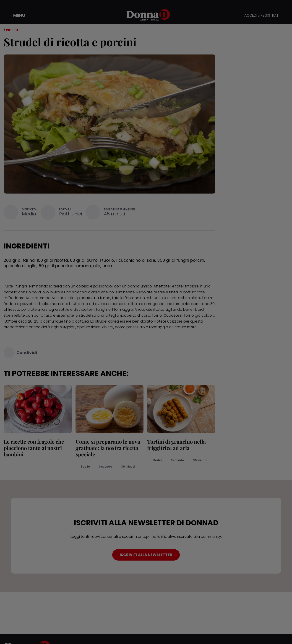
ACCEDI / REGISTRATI (262, 16)
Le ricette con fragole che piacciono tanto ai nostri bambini (34, 448)
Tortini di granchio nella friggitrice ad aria (176, 445)
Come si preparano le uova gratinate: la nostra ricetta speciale (108, 448)
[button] (16, 16)
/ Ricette (11, 30)
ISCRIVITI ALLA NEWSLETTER (146, 555)
